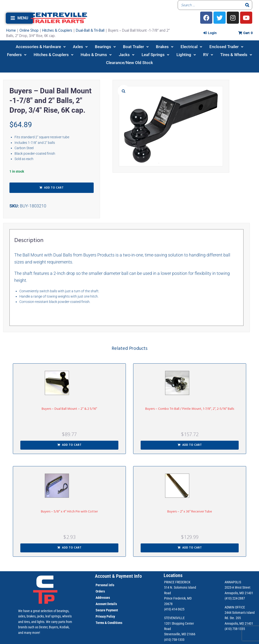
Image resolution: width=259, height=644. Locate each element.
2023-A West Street (237, 587)
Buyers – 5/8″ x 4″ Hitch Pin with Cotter (69, 512)
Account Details (106, 604)
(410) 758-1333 (174, 640)
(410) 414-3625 (174, 609)
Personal (102, 585)
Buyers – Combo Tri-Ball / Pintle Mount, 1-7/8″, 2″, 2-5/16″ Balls (190, 409)
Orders (100, 591)
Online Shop (29, 30)
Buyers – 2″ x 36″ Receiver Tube (190, 512)
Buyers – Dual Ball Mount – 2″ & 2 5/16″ (69, 409)
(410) (228, 629)
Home (11, 30)
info (111, 585)
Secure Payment (107, 610)
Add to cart (54, 188)
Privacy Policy (105, 616)
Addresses (103, 598)
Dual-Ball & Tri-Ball (90, 30)
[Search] (247, 5)
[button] (19, 18)
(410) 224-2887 (235, 598)
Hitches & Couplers (57, 30)
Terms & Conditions (109, 623)
